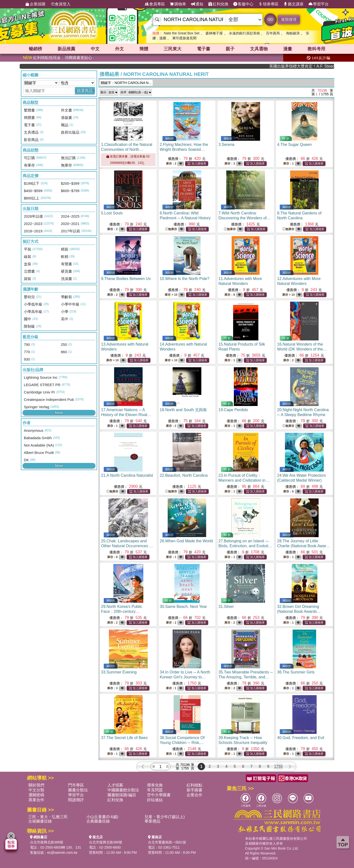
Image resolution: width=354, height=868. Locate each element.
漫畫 (288, 49)
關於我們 (36, 785)
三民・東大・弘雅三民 (48, 817)
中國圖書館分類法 (123, 790)
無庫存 (171, 229)
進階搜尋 (289, 20)
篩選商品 (85, 91)
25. (127, 546)
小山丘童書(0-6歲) (102, 817)
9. (126, 279)
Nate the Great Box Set (182, 33)
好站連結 (155, 800)
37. (124, 738)
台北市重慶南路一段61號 (167, 842)
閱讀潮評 (76, 800)
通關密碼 (36, 795)
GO (270, 19)
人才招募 (115, 785)
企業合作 (194, 795)
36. (296, 672)
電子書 (204, 49)
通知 (197, 4)
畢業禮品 (152, 821)
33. (119, 672)
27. (246, 546)
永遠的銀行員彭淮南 (244, 33)
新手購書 (194, 790)
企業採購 (35, 4)
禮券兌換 (155, 785)
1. (128, 149)
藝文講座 (294, 4)
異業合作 (36, 800)
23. (244, 480)
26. (186, 541)
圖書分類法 (78, 790)
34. (185, 677)
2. (184, 149)
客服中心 (243, 4)
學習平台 (319, 4)
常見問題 (155, 790)
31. (226, 607)
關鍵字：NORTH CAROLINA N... (126, 83)
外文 (119, 49)
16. (302, 349)
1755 (279, 766)
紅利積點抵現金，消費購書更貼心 (58, 58)
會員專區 (155, 4)
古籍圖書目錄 (40, 821)
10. (185, 279)
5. (112, 213)
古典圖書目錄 (98, 821)
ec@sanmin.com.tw (62, 853)
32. (299, 611)
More (59, 413)
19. (233, 410)
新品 (66, 49)
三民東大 (173, 49)
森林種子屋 (214, 33)
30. (183, 607)
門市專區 (76, 785)
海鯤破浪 (293, 33)
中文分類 (36, 790)
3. (227, 145)
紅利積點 (194, 785)
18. (183, 410)
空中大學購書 (159, 795)
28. (304, 546)
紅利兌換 (218, 4)
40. (301, 738)
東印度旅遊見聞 (184, 38)
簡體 (144, 49)
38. (182, 743)
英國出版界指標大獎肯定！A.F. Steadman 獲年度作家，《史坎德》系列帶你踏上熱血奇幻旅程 (314, 66)
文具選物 (259, 49)
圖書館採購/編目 (122, 795)
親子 (230, 49)
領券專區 (268, 4)
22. (184, 475)
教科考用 (316, 49)
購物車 (178, 4)
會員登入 (60, 4)
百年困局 (273, 33)
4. (294, 145)
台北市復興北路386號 (47, 842)
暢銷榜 (35, 49)
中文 (95, 49)
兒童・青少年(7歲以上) (165, 817)
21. (127, 475)
